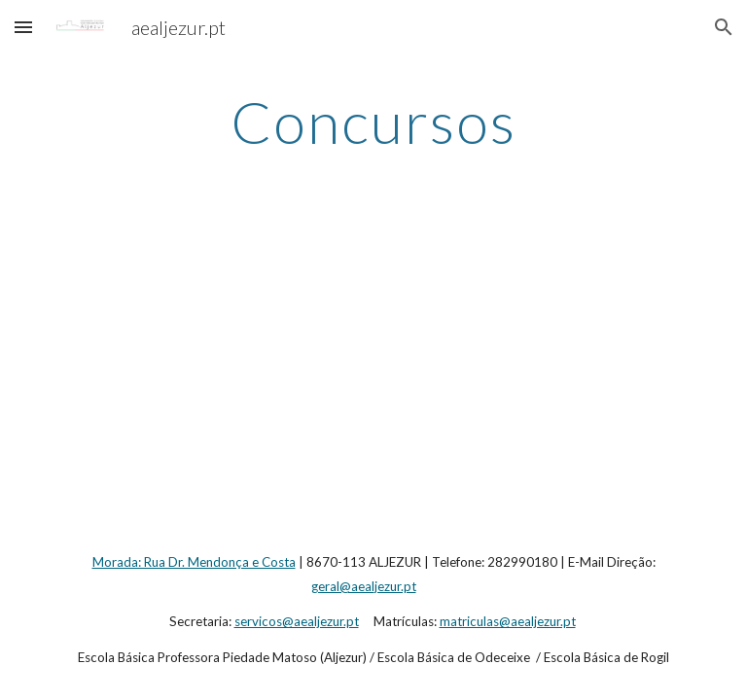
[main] (373, 122)
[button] (23, 27)
